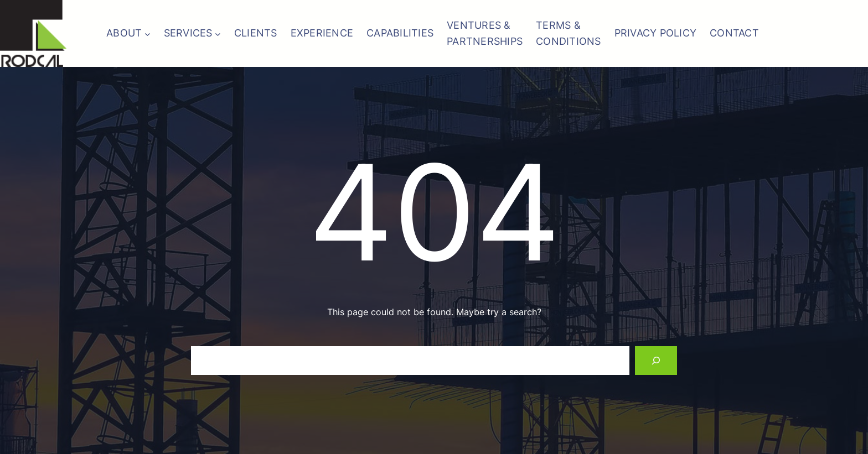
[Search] (656, 361)
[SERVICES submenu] (218, 33)
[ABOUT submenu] (148, 33)
